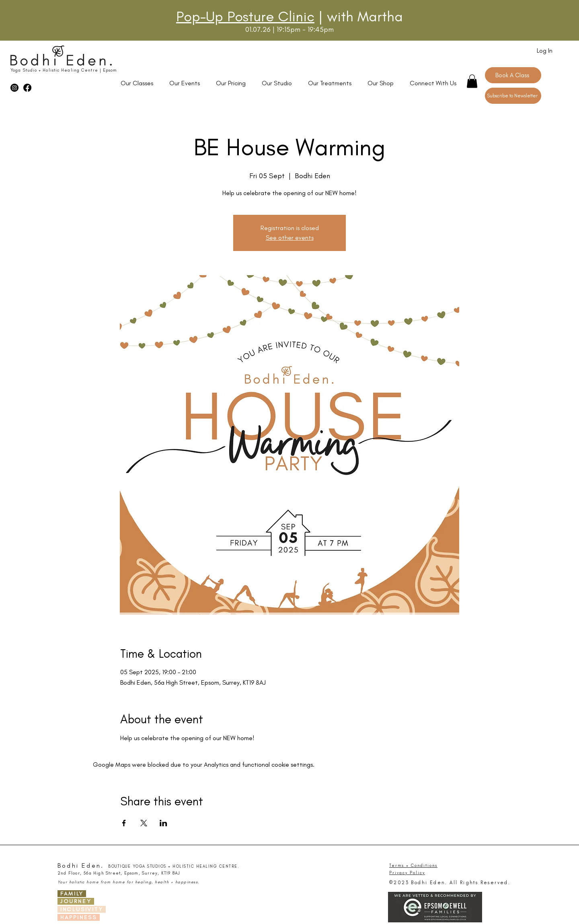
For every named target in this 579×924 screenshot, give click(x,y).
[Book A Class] (513, 75)
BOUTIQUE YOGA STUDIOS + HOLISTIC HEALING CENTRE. (174, 866)
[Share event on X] (144, 823)
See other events (290, 238)
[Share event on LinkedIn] (163, 823)
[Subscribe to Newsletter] (513, 96)
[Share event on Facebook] (124, 823)
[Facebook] (27, 88)
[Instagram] (14, 88)
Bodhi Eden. (81, 865)
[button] (472, 81)
